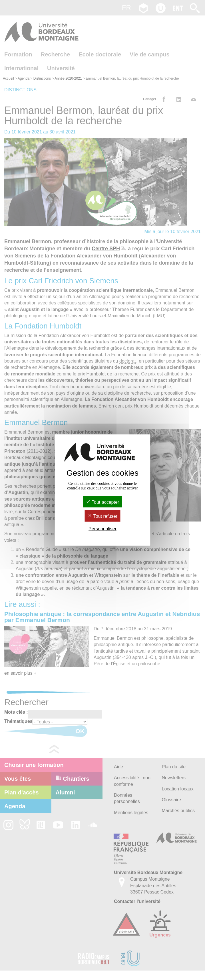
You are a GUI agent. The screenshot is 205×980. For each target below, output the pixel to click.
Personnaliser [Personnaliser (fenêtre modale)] (102, 529)
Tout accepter (102, 502)
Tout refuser (103, 516)
